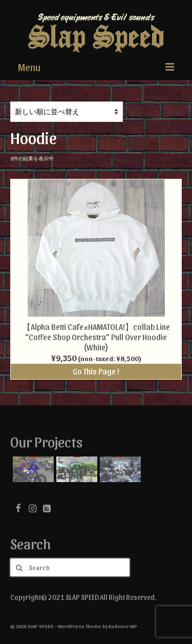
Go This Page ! (96, 371)
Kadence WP (123, 626)
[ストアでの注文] (67, 112)
